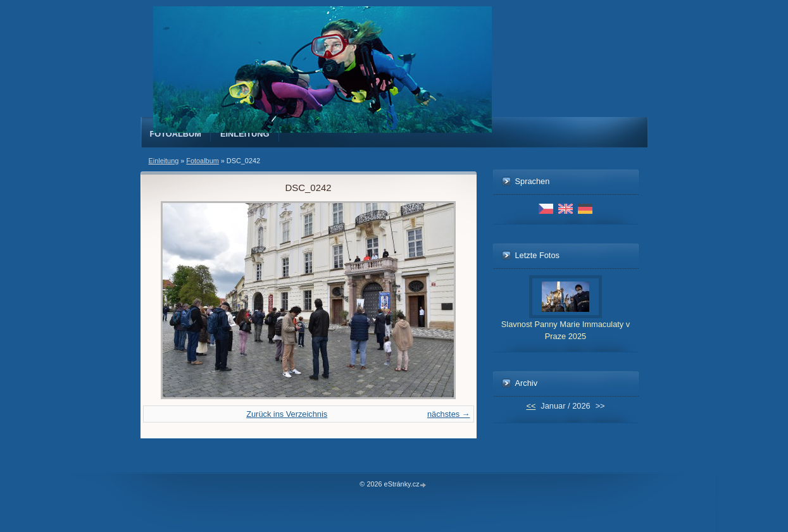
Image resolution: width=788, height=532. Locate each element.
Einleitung (245, 134)
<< (531, 406)
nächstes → (449, 414)
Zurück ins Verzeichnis (287, 414)
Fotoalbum (176, 134)
